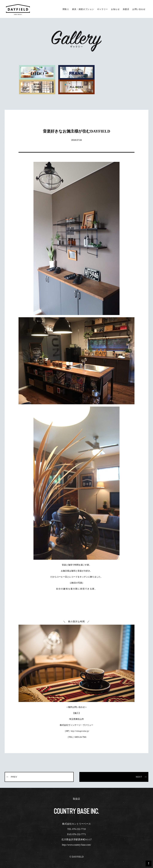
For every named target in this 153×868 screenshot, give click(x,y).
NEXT (139, 777)
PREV (14, 777)
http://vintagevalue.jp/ (80, 731)
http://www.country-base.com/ (76, 845)
